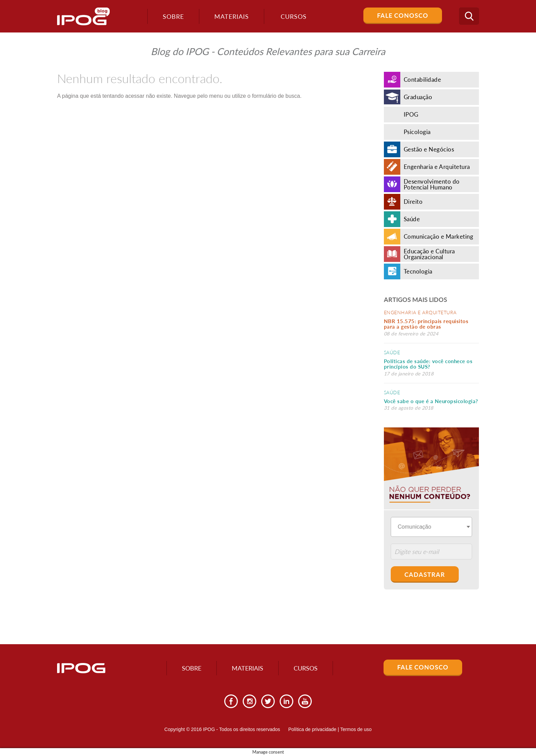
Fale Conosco (403, 15)
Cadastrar (425, 574)
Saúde (392, 352)
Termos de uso (356, 729)
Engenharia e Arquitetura (420, 312)
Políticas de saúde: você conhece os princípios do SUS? (428, 364)
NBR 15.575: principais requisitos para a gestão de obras (426, 324)
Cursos (306, 668)
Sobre (173, 16)
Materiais (232, 16)
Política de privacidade (312, 729)
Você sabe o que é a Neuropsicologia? (431, 401)
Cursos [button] (294, 16)
